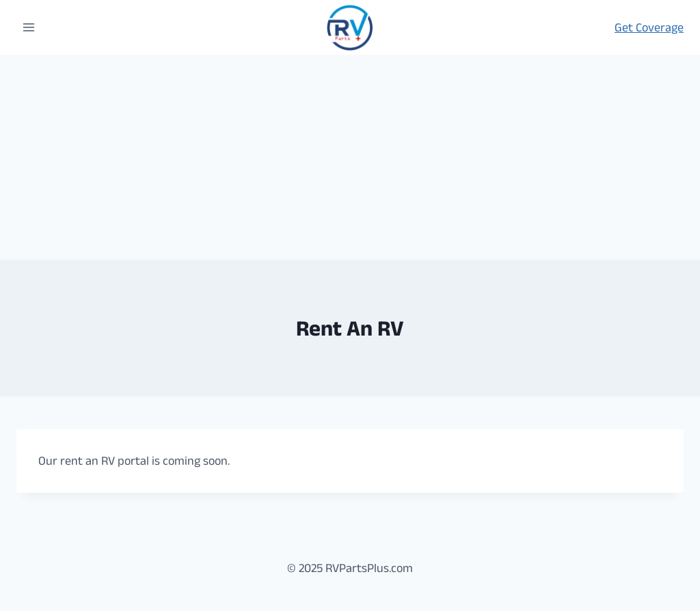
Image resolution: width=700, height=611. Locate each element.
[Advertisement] (350, 157)
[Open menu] (29, 27)
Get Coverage (649, 27)
